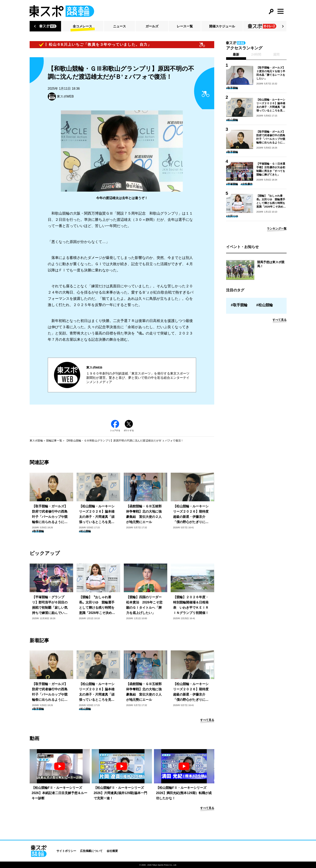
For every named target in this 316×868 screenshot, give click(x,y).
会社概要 (112, 851)
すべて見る (207, 720)
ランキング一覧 (277, 228)
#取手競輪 (38, 531)
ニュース (120, 26)
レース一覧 (185, 26)
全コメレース (82, 26)
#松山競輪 (85, 531)
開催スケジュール (222, 26)
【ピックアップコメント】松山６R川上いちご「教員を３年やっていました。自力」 (83, 45)
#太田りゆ (232, 216)
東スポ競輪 (36, 441)
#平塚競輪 (232, 184)
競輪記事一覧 (54, 441)
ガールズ (152, 26)
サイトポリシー (66, 851)
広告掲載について (91, 851)
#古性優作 (247, 184)
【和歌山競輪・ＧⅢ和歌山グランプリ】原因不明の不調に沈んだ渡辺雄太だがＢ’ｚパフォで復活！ (124, 441)
